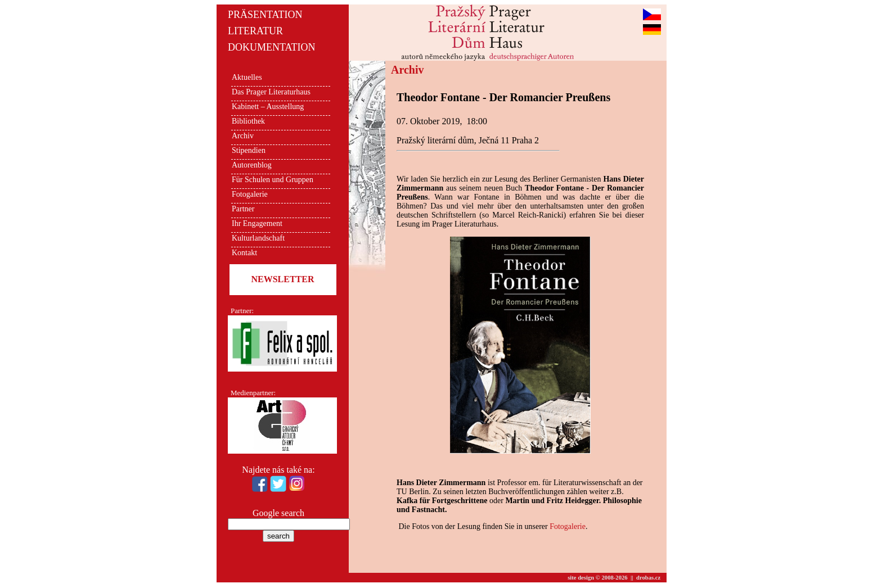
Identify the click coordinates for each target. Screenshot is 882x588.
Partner (243, 209)
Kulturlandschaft (258, 238)
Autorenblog (252, 165)
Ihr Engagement (257, 223)
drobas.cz (648, 578)
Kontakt (244, 253)
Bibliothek (248, 121)
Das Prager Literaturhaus (271, 92)
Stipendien (249, 150)
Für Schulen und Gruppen (273, 180)
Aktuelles (247, 77)
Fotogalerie (250, 194)
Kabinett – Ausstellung (268, 107)
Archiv (243, 136)
